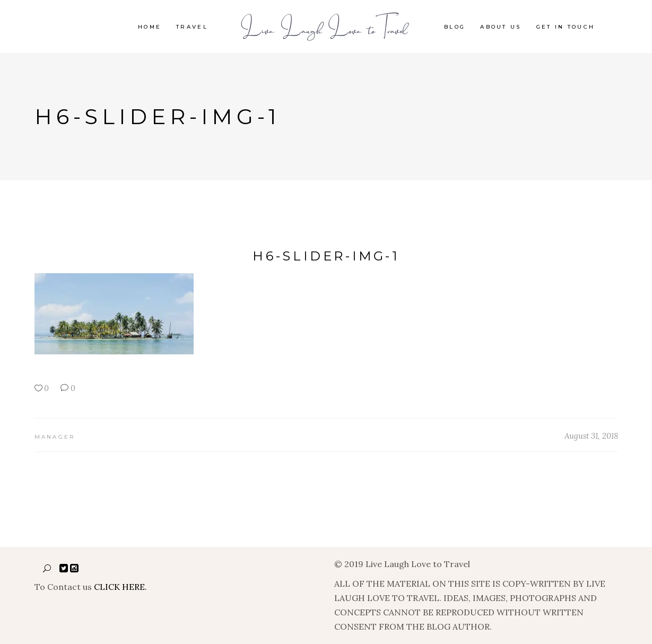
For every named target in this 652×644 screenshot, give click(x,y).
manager (55, 437)
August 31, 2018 (591, 436)
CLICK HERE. (120, 587)
